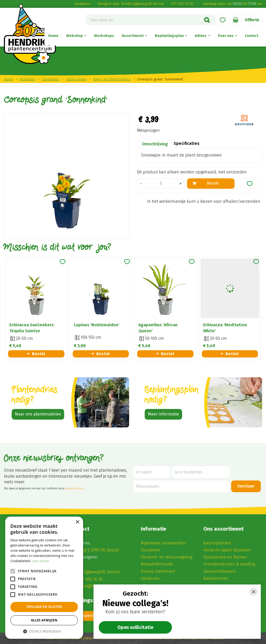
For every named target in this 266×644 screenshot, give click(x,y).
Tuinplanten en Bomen (225, 557)
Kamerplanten (217, 543)
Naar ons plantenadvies (38, 414)
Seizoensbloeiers (220, 571)
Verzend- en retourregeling (167, 557)
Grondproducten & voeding (229, 564)
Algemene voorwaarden (163, 543)
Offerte (252, 20)
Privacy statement (158, 571)
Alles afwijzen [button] (44, 620)
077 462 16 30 (182, 4)
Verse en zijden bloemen (227, 550)
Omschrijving (155, 144)
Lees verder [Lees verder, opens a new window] (41, 561)
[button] (44, 631)
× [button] (77, 522)
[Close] (254, 592)
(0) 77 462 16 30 (89, 579)
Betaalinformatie (157, 564)
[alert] (44, 578)
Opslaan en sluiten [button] (44, 607)
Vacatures (82, 4)
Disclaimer (151, 550)
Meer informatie (163, 414)
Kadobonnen (216, 578)
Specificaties (187, 143)
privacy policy (74, 488)
